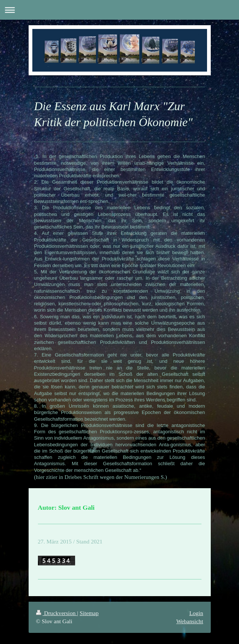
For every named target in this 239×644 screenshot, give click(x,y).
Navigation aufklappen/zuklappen (120, 10)
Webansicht (190, 621)
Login (196, 613)
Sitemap (89, 613)
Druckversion (57, 613)
